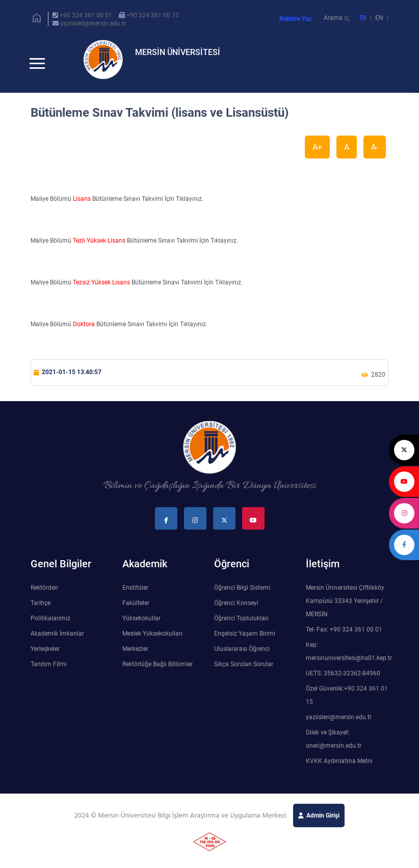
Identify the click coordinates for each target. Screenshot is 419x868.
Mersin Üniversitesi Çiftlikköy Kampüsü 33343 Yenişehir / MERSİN (345, 607)
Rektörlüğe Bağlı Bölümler (158, 670)
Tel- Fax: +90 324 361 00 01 (344, 636)
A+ (317, 153)
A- (375, 153)
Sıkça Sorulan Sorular (244, 670)
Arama (338, 19)
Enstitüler (135, 594)
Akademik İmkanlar (57, 640)
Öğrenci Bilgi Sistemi (242, 594)
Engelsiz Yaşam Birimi (245, 640)
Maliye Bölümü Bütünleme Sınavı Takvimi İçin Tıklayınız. (117, 205)
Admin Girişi (323, 822)
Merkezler (135, 655)
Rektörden (44, 594)
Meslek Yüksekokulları (152, 640)
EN (380, 18)
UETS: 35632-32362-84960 (343, 679)
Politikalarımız (50, 624)
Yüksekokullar (141, 624)
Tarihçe (41, 609)
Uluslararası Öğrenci (242, 655)
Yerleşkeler (45, 655)
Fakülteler (136, 609)
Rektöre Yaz (295, 19)
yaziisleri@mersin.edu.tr (93, 23)
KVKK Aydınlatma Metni (339, 767)
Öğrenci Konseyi (236, 609)
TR (363, 18)
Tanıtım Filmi (49, 670)
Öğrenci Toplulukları (241, 624)
